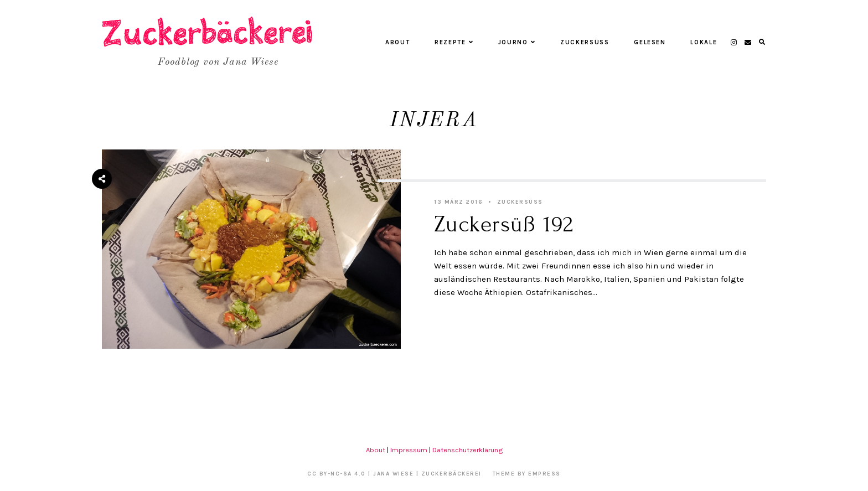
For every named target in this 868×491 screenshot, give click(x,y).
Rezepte (454, 42)
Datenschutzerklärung (467, 450)
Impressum (409, 450)
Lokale (704, 42)
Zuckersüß (585, 42)
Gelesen (650, 42)
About (397, 42)
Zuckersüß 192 (504, 224)
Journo (517, 42)
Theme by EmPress (527, 474)
